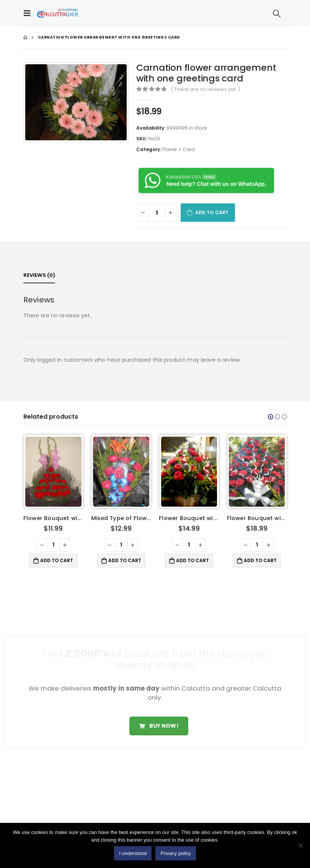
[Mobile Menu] (29, 13)
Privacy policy (175, 853)
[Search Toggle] (277, 13)
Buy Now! (159, 726)
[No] (300, 845)
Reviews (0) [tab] (39, 275)
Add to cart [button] (57, 560)
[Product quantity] (157, 213)
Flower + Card (179, 149)
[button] (271, 417)
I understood (133, 853)
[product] (53, 472)
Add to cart (212, 212)
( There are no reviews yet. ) (206, 89)
